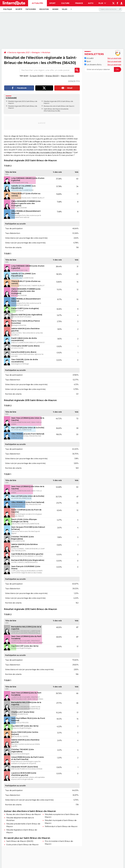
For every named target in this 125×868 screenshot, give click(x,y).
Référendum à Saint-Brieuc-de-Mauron (61, 826)
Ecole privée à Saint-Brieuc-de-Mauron (22, 845)
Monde (55, 9)
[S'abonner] (103, 69)
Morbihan (46, 53)
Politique (8, 9)
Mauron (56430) (67, 76)
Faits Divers (31, 9)
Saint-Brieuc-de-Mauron (52, 109)
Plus (102, 3)
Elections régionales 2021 (19, 53)
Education (44, 9)
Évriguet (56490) (37, 76)
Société (19, 9)
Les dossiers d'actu (93, 65)
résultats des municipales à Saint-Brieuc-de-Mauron (50, 152)
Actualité (89, 58)
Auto (91, 3)
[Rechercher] (110, 9)
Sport (52, 3)
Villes (64, 9)
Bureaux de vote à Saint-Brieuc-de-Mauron (59, 106)
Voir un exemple (114, 58)
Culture (65, 3)
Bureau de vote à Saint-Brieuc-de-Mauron (24, 814)
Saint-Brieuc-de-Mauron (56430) (20, 841)
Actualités (37, 3)
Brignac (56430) (52, 76)
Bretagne (36, 53)
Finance (79, 3)
